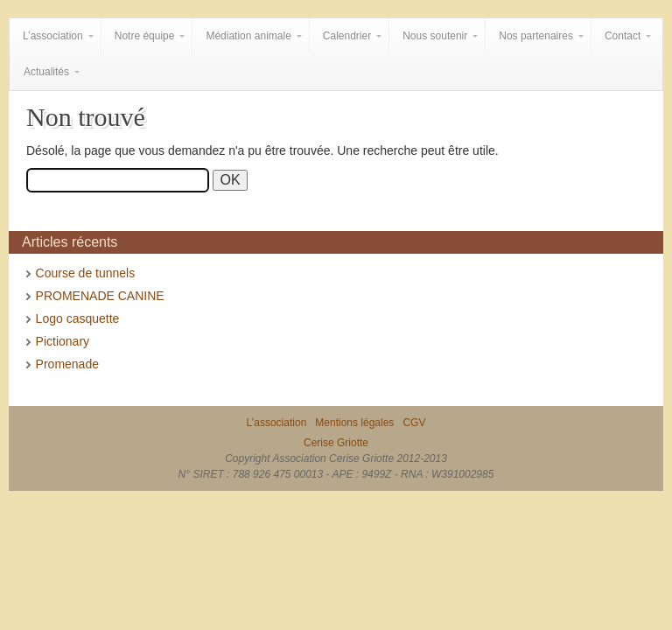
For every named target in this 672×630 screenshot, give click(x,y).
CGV (414, 423)
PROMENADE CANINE (100, 296)
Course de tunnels (86, 273)
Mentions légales (354, 423)
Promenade (67, 364)
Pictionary (63, 341)
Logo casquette (78, 318)
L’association (277, 423)
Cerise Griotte (336, 443)
